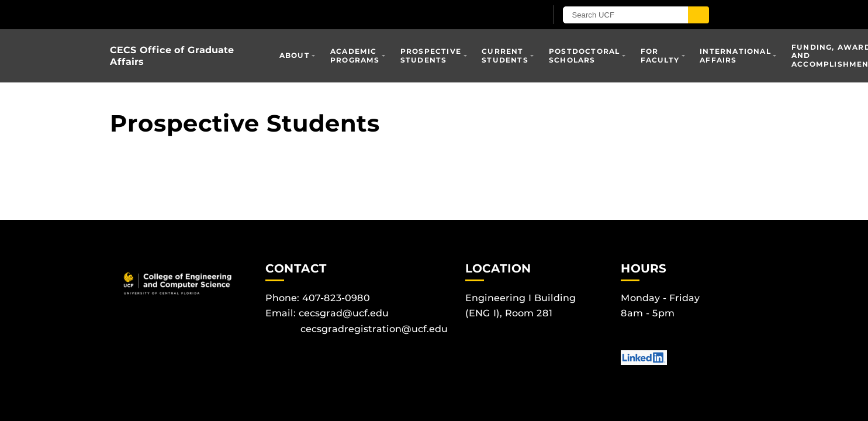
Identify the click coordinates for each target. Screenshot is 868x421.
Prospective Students (431, 55)
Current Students (505, 55)
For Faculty (660, 55)
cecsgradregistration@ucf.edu (374, 329)
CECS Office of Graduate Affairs (172, 56)
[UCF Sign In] (509, 15)
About (295, 55)
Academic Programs (355, 55)
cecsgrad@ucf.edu (344, 313)
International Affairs (735, 55)
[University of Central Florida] (246, 14)
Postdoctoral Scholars (584, 55)
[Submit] (698, 15)
